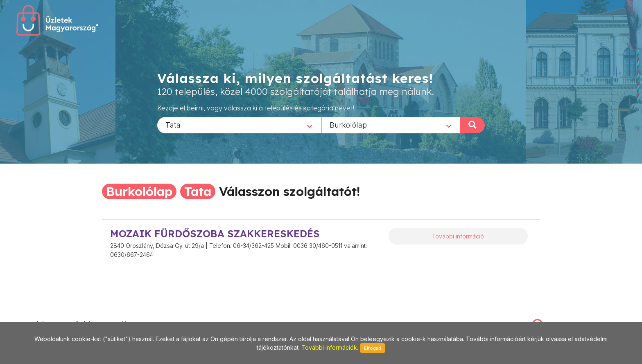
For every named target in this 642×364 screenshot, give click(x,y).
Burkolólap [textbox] (348, 125)
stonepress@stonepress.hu (53, 315)
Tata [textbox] (173, 125)
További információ (458, 236)
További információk (329, 347)
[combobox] (239, 125)
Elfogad (373, 348)
